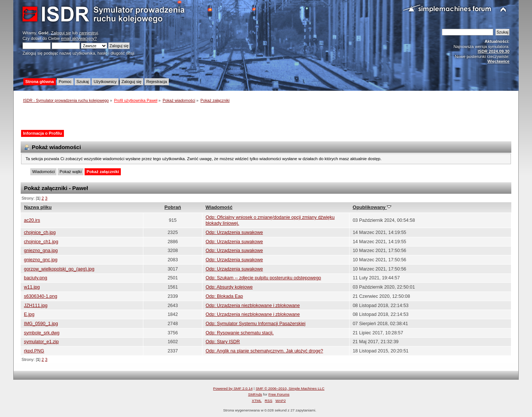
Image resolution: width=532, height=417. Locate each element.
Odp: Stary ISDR (223, 342)
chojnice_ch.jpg (40, 232)
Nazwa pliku (38, 207)
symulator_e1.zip (41, 342)
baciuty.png (36, 278)
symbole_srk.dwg (42, 333)
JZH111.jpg (36, 306)
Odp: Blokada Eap (224, 296)
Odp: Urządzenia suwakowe (234, 232)
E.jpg (29, 314)
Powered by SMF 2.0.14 (233, 388)
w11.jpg (32, 287)
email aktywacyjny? (79, 38)
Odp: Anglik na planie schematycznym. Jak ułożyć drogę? (264, 351)
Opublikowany (372, 207)
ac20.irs (32, 220)
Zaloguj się (61, 33)
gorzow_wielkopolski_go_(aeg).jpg (59, 269)
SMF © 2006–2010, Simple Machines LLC (290, 388)
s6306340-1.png (41, 296)
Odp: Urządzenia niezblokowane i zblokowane (253, 306)
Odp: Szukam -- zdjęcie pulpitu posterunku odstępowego (263, 278)
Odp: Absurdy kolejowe (229, 287)
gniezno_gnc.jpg (41, 260)
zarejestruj (89, 33)
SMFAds (255, 394)
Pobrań (173, 207)
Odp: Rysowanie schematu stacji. (239, 333)
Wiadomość (219, 207)
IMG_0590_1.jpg (41, 324)
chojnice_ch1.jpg (41, 242)
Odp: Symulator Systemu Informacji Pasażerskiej (255, 324)
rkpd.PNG (34, 351)
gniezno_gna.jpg (41, 251)
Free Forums (279, 394)
